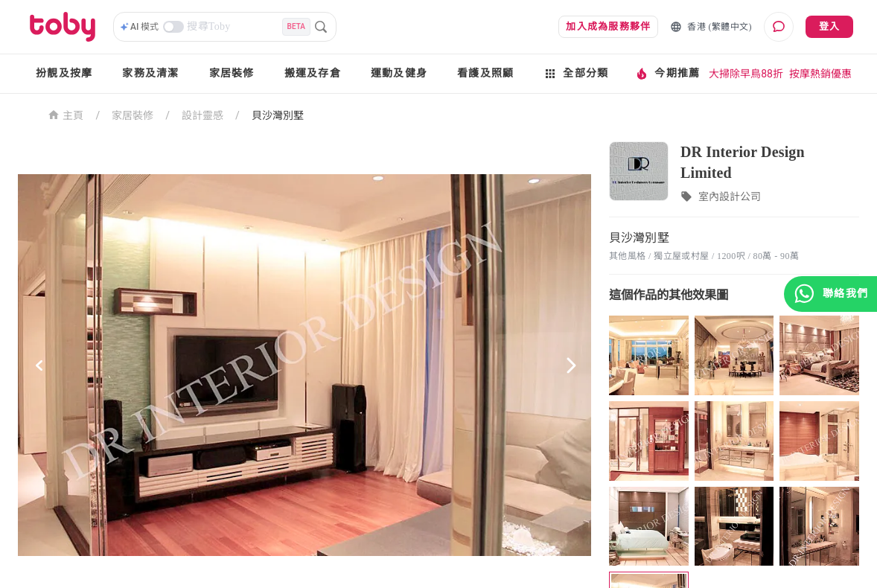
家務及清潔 (150, 73)
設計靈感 (202, 115)
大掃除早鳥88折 (746, 74)
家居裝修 (232, 73)
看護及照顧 (485, 73)
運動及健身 (399, 73)
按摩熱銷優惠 (820, 74)
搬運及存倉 (313, 73)
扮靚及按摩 (64, 73)
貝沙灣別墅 (278, 115)
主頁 (66, 114)
